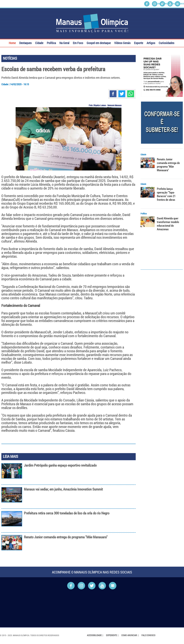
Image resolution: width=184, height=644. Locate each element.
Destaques (25, 43)
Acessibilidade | (95, 635)
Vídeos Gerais (122, 43)
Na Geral (64, 43)
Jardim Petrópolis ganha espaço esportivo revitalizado (60, 465)
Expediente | (112, 635)
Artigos (151, 43)
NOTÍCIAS (10, 58)
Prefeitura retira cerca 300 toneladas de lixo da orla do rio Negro (67, 513)
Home (12, 43)
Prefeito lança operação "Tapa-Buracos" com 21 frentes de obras (166, 194)
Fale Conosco (178, 4)
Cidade (39, 43)
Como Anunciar (163, 4)
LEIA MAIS (10, 456)
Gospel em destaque (99, 43)
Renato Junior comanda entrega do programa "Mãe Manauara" (66, 537)
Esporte (139, 43)
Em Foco (78, 43)
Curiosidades (167, 43)
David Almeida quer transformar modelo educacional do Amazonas (168, 224)
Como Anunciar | (130, 635)
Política (51, 43)
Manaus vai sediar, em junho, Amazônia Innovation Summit (63, 489)
